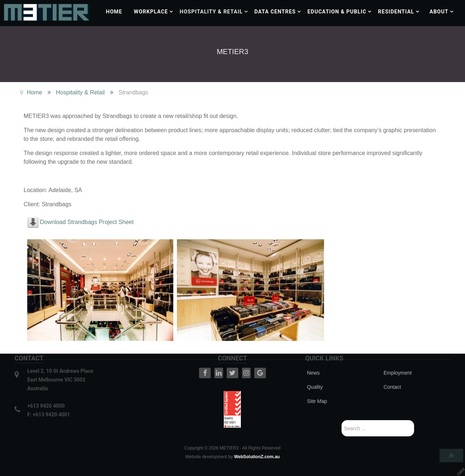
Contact (392, 377)
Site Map (317, 391)
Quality (315, 377)
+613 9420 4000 (46, 396)
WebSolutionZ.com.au (257, 457)
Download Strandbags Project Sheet (87, 222)
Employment (398, 363)
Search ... (342, 420)
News (313, 363)
